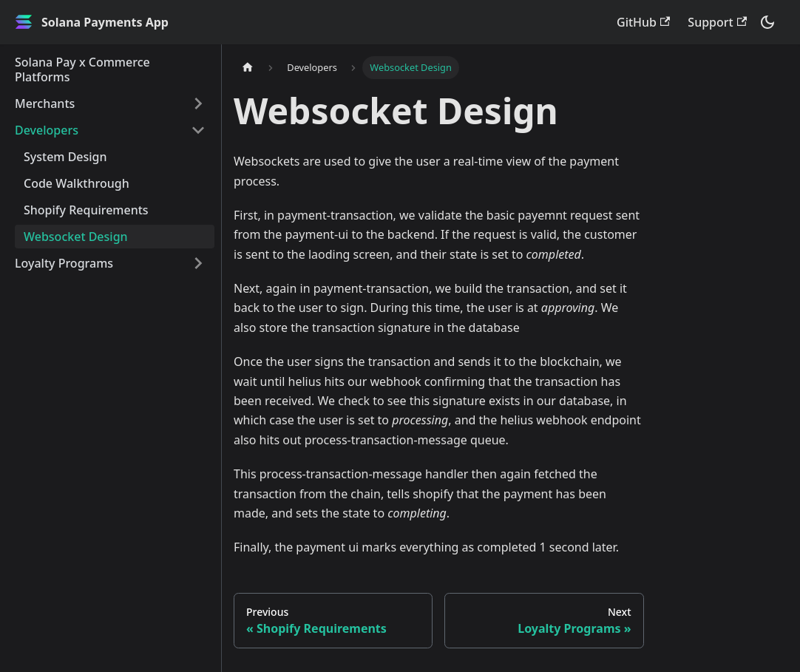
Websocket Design (76, 237)
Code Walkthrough (77, 183)
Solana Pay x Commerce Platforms (82, 69)
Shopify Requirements (86, 210)
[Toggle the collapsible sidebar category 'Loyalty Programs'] (198, 263)
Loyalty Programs (64, 263)
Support (717, 22)
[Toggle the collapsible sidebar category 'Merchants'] (198, 103)
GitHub (643, 22)
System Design (65, 157)
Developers (47, 130)
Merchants (45, 103)
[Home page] (248, 68)
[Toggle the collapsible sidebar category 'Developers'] (198, 130)
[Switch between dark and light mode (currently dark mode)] (767, 22)
